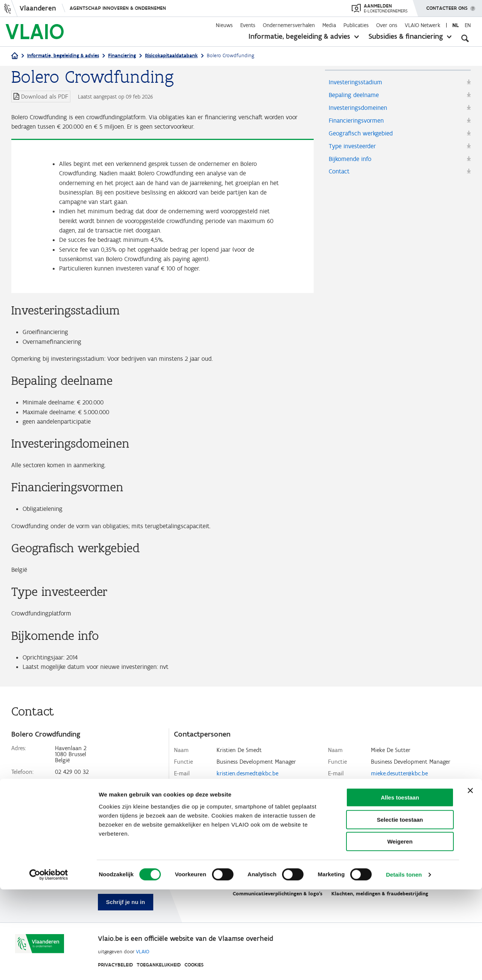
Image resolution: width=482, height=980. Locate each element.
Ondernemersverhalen (289, 25)
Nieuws (224, 25)
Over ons (387, 25)
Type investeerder (354, 150)
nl (455, 25)
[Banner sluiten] (470, 881)
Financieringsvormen (359, 123)
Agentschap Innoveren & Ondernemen (118, 8)
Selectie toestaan (400, 910)
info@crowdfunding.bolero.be (92, 801)
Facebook (67, 824)
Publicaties (356, 25)
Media (329, 25)
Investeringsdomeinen (360, 109)
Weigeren (400, 932)
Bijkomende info (352, 164)
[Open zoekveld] (465, 38)
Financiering (122, 55)
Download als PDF (45, 96)
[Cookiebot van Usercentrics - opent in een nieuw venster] (49, 965)
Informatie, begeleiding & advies (299, 36)
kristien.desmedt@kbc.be (247, 791)
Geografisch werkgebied (363, 137)
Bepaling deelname (355, 96)
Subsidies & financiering (406, 36)
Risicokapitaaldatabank (171, 55)
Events (248, 25)
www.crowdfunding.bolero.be (92, 812)
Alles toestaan (400, 888)
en (468, 25)
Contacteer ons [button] (447, 6)
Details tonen (404, 965)
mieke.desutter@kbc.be (399, 791)
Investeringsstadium (358, 82)
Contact (340, 177)
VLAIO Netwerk (423, 25)
